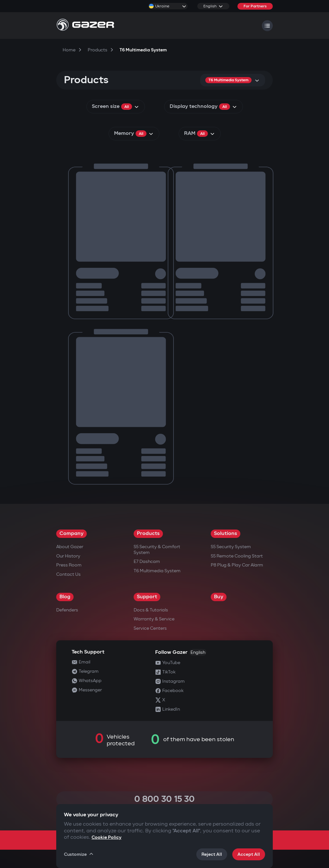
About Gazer (70, 547)
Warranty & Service (154, 619)
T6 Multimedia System (157, 571)
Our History (68, 556)
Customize (79, 854)
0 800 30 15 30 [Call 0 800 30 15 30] (164, 799)
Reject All (212, 854)
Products (148, 534)
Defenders (67, 610)
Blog (65, 597)
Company (71, 534)
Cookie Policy (107, 837)
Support (147, 597)
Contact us (68, 574)
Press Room (69, 565)
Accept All (249, 854)
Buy (219, 597)
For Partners (255, 6)
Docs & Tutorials (151, 610)
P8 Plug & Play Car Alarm (237, 565)
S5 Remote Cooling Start (237, 556)
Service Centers (150, 628)
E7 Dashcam (147, 561)
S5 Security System (231, 547)
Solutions (226, 534)
